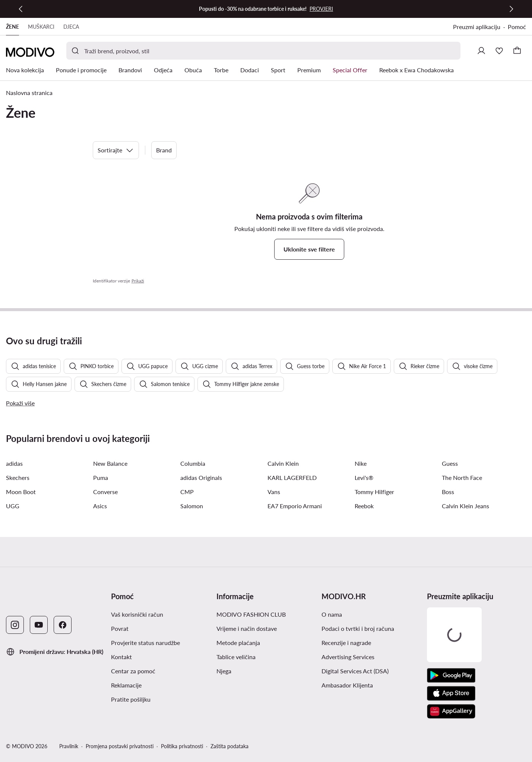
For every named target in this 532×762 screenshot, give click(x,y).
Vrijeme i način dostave (247, 628)
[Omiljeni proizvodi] (499, 51)
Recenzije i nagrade (346, 643)
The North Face (462, 478)
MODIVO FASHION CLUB (251, 614)
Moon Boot (21, 492)
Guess (450, 463)
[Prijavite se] (481, 51)
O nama (332, 614)
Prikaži (138, 281)
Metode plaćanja (238, 643)
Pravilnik (69, 746)
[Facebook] (63, 625)
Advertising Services (348, 657)
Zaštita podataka (229, 746)
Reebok (364, 506)
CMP (187, 492)
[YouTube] (39, 625)
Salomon (192, 506)
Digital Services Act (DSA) (355, 671)
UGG (13, 506)
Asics (100, 506)
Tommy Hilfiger (374, 492)
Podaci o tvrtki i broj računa (358, 628)
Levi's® (364, 478)
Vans (274, 492)
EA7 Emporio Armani (295, 506)
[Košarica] (517, 51)
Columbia (193, 463)
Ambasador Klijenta (347, 685)
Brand (164, 150)
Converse (105, 492)
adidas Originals (201, 478)
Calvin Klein (283, 463)
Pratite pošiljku (131, 699)
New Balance (110, 463)
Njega (224, 671)
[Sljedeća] (511, 9)
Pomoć (517, 27)
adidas (14, 463)
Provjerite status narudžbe (145, 643)
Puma (101, 478)
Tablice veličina (236, 657)
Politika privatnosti (182, 746)
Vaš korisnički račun (137, 614)
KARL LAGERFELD (292, 478)
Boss (448, 492)
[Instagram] (15, 625)
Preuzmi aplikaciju (477, 27)
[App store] (451, 693)
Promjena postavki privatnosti (120, 746)
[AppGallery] (451, 711)
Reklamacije (126, 685)
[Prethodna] (21, 9)
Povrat (120, 628)
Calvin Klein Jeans (465, 506)
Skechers (18, 478)
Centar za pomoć (133, 671)
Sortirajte (116, 150)
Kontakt (121, 657)
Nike (361, 463)
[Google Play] (451, 676)
